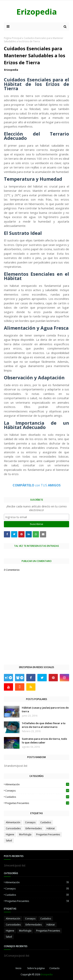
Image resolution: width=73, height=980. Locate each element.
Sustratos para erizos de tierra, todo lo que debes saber (44, 741)
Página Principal (13, 38)
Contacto (55, 968)
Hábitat (51, 828)
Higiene (10, 834)
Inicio (18, 968)
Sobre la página (36, 968)
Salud (9, 840)
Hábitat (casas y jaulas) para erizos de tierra (45, 710)
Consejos (37, 791)
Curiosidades (13, 828)
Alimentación (37, 784)
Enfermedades (34, 828)
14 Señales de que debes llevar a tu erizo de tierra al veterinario (44, 725)
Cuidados (37, 797)
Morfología (25, 834)
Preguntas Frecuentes (37, 803)
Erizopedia (37, 12)
